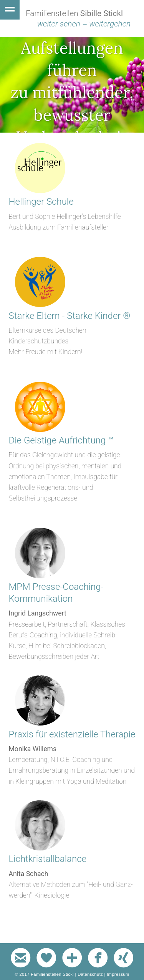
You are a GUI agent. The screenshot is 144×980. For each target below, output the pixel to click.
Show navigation (10, 10)
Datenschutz (90, 974)
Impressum (118, 974)
